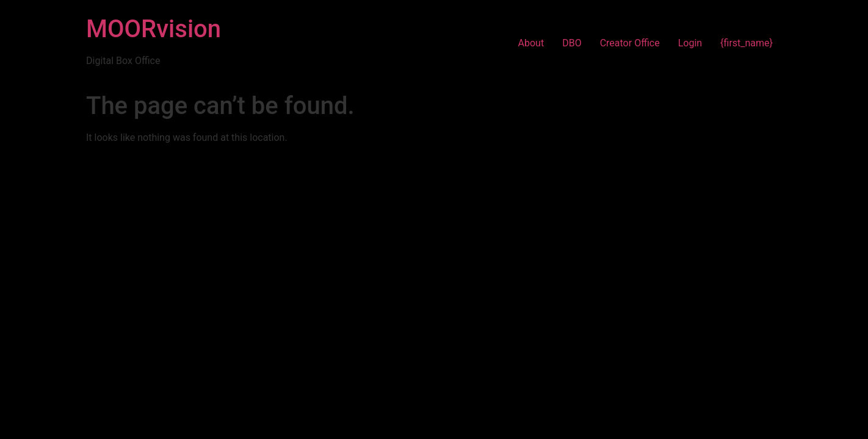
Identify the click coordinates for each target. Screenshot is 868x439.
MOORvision (154, 29)
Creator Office (630, 43)
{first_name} (747, 43)
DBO (572, 43)
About (531, 43)
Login (690, 43)
